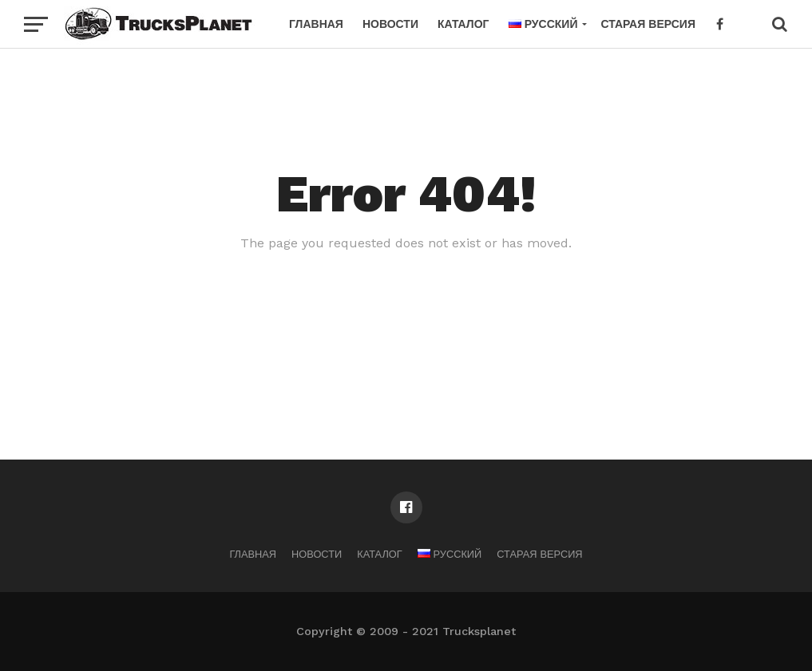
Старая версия (648, 24)
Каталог (463, 24)
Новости (390, 24)
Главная (316, 24)
